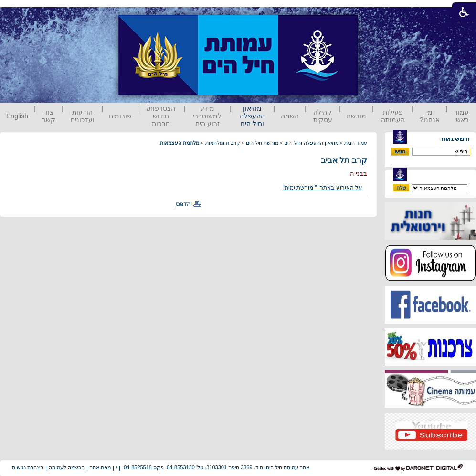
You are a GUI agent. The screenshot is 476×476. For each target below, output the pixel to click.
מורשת (356, 116)
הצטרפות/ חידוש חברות (161, 116)
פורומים (120, 116)
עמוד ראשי (461, 116)
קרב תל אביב (344, 160)
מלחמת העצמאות (180, 143)
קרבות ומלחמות (223, 143)
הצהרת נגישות (28, 467)
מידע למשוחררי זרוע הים (207, 116)
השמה (290, 116)
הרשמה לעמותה (67, 467)
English (17, 116)
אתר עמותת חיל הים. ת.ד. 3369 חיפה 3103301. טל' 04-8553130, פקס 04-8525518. (216, 467)
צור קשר (49, 116)
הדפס (183, 204)
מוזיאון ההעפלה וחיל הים (252, 116)
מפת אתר (100, 467)
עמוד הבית (356, 143)
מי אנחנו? (430, 116)
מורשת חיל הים (262, 143)
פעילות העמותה (393, 116)
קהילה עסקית (323, 116)
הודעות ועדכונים (83, 116)
